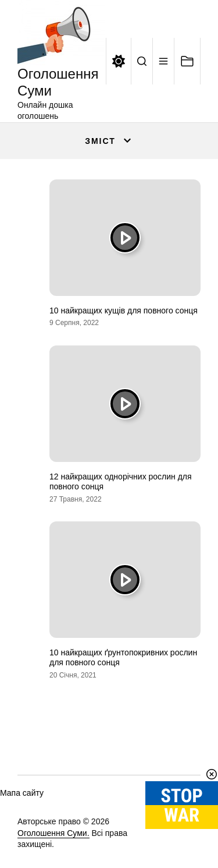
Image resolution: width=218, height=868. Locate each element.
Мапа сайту (22, 793)
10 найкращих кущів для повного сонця (124, 310)
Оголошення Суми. (53, 833)
